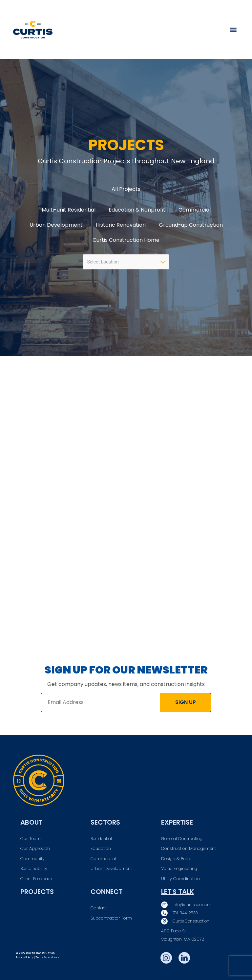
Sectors (105, 822)
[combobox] (126, 262)
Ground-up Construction (191, 225)
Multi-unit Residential (69, 210)
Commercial (195, 210)
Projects (37, 892)
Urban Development (56, 225)
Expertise (177, 822)
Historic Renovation (121, 225)
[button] (233, 30)
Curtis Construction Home (126, 240)
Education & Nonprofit (137, 210)
